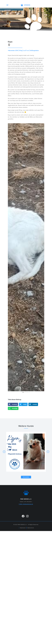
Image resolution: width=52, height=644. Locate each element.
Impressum (23, 528)
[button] (7, 5)
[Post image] (26, 452)
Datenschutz (31, 528)
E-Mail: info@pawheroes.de (26, 504)
